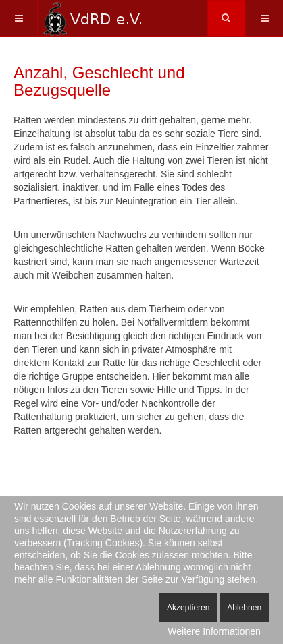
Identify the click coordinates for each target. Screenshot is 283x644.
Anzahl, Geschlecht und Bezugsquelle (99, 81)
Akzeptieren (188, 608)
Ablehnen (244, 608)
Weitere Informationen (214, 631)
